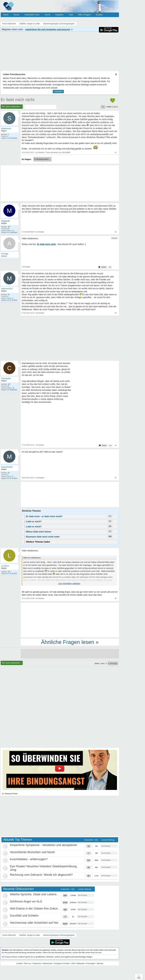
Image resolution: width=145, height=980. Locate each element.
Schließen (58, 92)
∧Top (139, 977)
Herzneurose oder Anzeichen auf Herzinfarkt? (40, 923)
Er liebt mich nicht (18, 100)
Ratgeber (59, 15)
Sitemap (100, 963)
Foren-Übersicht (9, 935)
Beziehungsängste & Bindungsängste (59, 935)
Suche (47, 15)
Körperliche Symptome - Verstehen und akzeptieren (44, 845)
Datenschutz (48, 963)
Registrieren (97, 19)
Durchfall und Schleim (24, 916)
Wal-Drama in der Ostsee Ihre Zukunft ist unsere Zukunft (47, 908)
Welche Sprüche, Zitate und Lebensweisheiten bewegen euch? (51, 894)
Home (6, 15)
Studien (99, 15)
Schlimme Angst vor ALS (26, 901)
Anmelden (112, 19)
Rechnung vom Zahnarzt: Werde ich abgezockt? (41, 875)
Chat (71, 15)
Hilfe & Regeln (84, 15)
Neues (16, 15)
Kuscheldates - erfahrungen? (29, 859)
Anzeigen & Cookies (62, 963)
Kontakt (19, 963)
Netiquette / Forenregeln (86, 963)
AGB (73, 963)
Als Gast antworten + (12, 107)
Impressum (37, 963)
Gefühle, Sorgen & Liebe (29, 935)
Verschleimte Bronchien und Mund (32, 852)
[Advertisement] (70, 620)
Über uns (28, 963)
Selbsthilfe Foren (32, 15)
